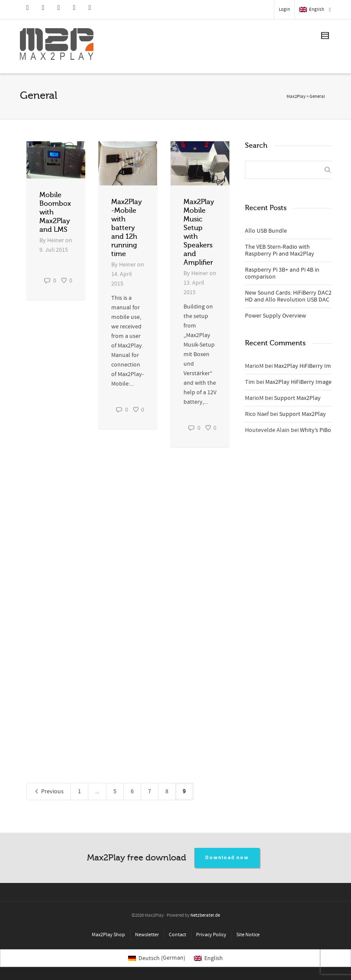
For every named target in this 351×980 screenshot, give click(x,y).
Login (284, 10)
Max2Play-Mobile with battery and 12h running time (127, 228)
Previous (49, 792)
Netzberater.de (205, 915)
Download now (227, 858)
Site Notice (248, 935)
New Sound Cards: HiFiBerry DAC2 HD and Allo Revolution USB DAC (288, 296)
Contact (177, 935)
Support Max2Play (297, 398)
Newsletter (147, 935)
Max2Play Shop (108, 935)
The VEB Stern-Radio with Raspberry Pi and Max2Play (280, 250)
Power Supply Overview (275, 316)
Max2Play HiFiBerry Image (307, 366)
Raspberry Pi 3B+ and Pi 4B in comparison (282, 273)
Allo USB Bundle (266, 231)
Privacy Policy (211, 935)
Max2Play (296, 97)
